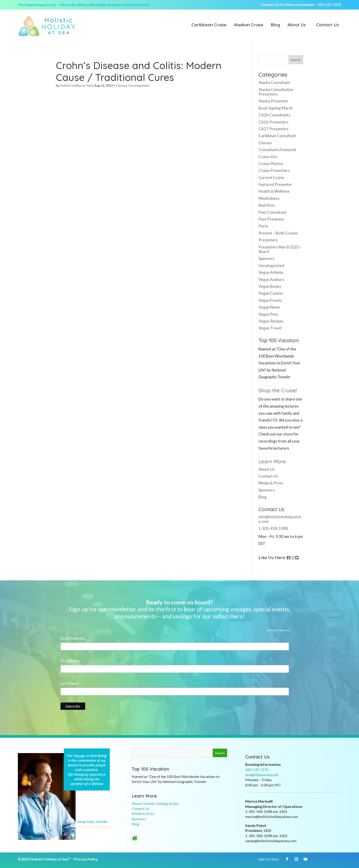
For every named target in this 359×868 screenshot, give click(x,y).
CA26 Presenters (273, 122)
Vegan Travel (270, 328)
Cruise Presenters (274, 170)
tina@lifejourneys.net (262, 775)
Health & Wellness (274, 191)
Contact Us (328, 25)
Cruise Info (268, 157)
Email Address (74, 638)
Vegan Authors (271, 279)
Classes (121, 85)
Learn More (272, 462)
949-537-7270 (329, 5)
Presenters (268, 240)
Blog (275, 25)
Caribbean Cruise (209, 25)
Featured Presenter (275, 184)
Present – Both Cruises (278, 233)
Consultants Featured (277, 150)
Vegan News (269, 307)
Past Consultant (272, 212)
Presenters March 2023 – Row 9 (280, 249)
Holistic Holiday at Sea (76, 85)
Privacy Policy (86, 859)
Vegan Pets (268, 314)
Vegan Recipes (271, 321)
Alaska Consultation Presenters (276, 92)
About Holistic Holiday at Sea (155, 803)
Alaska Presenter (273, 101)
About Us (297, 25)
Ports (263, 226)
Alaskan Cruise (249, 25)
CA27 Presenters (273, 129)
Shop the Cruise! (278, 390)
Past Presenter (272, 219)
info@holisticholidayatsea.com (280, 519)
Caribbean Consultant (277, 136)
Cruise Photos (271, 164)
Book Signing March (276, 108)
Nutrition (267, 205)
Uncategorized (139, 85)
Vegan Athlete (271, 272)
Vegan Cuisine (271, 293)
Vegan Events (270, 300)
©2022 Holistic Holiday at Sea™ (44, 859)
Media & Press (271, 483)
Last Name (70, 683)
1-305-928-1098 (273, 528)
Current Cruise (271, 178)
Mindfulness (269, 198)
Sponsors (267, 258)
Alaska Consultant (274, 82)
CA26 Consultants (274, 115)
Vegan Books (270, 286)
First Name (70, 661)
